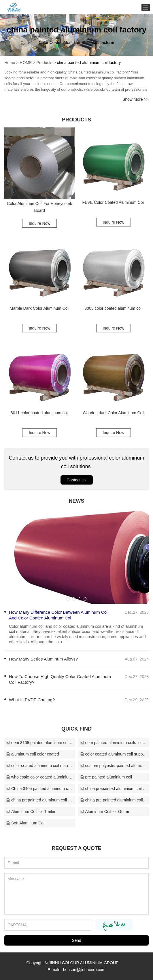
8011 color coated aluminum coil (40, 413)
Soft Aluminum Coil (26, 823)
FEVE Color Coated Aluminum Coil (114, 202)
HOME (26, 63)
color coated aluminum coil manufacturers (40, 766)
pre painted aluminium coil (106, 777)
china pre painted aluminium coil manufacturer (114, 800)
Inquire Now (40, 223)
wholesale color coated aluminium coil (40, 777)
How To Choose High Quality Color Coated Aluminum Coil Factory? (60, 679)
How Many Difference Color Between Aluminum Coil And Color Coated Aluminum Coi (59, 615)
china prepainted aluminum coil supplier (40, 800)
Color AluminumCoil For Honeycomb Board (39, 207)
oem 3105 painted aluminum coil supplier (40, 743)
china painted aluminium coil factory (89, 63)
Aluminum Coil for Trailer (31, 811)
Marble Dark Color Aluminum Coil (40, 308)
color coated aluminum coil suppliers (114, 754)
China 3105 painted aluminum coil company (40, 789)
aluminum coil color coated (33, 754)
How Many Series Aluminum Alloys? (43, 659)
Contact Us (76, 480)
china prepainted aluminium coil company (114, 789)
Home (10, 63)
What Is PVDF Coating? (32, 700)
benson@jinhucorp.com (84, 970)
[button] (68, 599)
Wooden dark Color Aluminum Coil (114, 413)
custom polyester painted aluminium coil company (114, 766)
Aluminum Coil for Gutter (105, 811)
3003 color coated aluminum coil (113, 308)
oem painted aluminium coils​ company (114, 743)
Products (44, 63)
